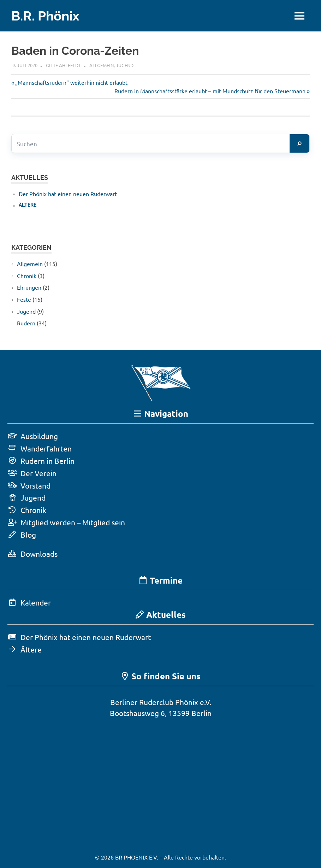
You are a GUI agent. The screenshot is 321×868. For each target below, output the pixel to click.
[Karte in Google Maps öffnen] (161, 779)
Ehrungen (29, 287)
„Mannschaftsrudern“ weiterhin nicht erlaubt (71, 82)
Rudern (26, 323)
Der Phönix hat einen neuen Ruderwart (68, 194)
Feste (24, 299)
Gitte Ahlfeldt (63, 65)
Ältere (28, 205)
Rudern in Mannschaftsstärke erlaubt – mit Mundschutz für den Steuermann (210, 91)
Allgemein (102, 65)
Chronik (27, 276)
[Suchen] (299, 143)
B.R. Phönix (47, 16)
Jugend (125, 65)
